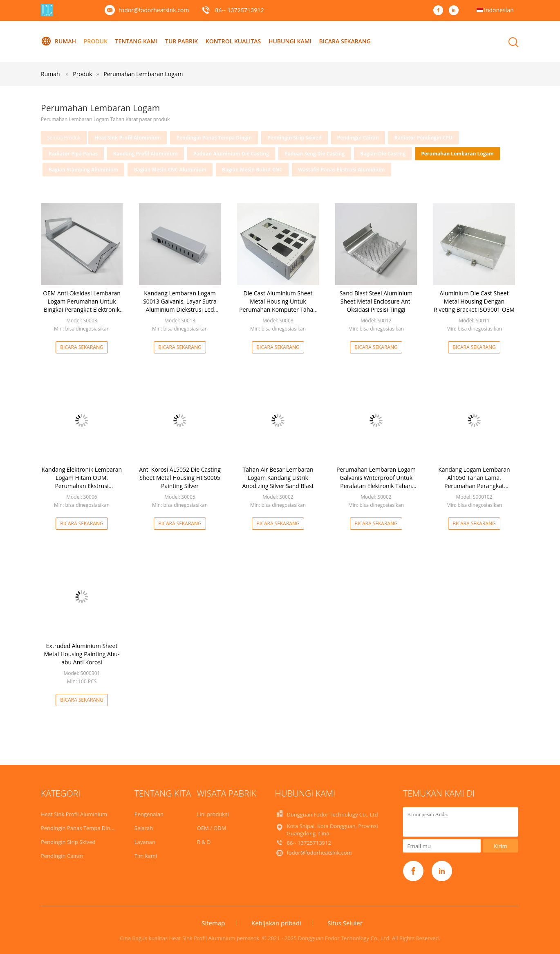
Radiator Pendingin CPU (423, 138)
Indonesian (499, 10)
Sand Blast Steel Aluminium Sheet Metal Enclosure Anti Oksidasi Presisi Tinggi (376, 301)
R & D (204, 842)
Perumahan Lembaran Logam (143, 74)
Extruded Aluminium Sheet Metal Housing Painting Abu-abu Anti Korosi (82, 654)
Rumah (58, 41)
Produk (96, 41)
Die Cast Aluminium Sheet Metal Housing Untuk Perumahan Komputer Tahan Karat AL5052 (278, 305)
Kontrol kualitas (233, 41)
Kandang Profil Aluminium (146, 154)
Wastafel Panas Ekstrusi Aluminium (342, 170)
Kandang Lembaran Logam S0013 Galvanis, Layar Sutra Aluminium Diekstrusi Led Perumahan (180, 305)
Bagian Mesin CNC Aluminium (170, 170)
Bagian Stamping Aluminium (83, 170)
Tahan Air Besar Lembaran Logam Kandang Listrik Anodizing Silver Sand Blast (278, 478)
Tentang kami (136, 41)
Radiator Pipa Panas (73, 154)
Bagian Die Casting (383, 154)
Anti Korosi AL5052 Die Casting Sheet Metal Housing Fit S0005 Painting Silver (180, 478)
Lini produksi (213, 814)
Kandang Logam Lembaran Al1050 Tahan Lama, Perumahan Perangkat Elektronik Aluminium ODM (474, 482)
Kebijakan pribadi (276, 923)
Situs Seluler (345, 923)
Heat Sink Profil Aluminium (128, 138)
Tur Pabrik (181, 41)
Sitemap (213, 923)
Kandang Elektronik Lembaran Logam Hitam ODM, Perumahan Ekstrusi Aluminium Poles (82, 482)
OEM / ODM (212, 828)
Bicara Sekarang (345, 41)
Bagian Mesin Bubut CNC (252, 170)
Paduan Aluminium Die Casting (231, 154)
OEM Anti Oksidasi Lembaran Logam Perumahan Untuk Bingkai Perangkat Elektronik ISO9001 (82, 305)
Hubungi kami (290, 41)
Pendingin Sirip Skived (294, 138)
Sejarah (144, 828)
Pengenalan (149, 814)
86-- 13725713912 (240, 10)
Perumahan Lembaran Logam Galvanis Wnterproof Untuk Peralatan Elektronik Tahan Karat (376, 482)
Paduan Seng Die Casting (315, 154)
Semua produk (64, 138)
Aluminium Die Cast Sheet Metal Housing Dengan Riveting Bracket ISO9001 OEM (474, 301)
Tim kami (146, 856)
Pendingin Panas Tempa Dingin (214, 138)
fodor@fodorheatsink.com (154, 10)
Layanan (145, 842)
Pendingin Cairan (358, 138)
